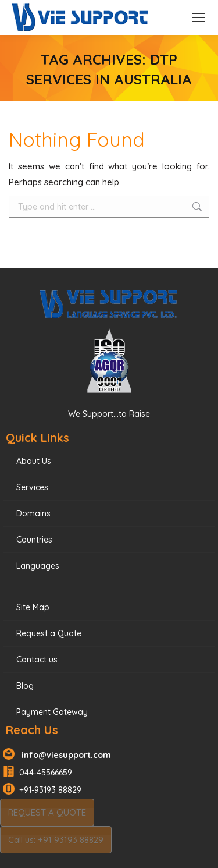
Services (32, 487)
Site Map (33, 607)
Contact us (37, 660)
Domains (33, 513)
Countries (34, 540)
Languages (38, 566)
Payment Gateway (52, 712)
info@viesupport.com (64, 755)
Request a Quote (49, 633)
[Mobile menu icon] (199, 17)
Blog (25, 686)
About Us (34, 461)
